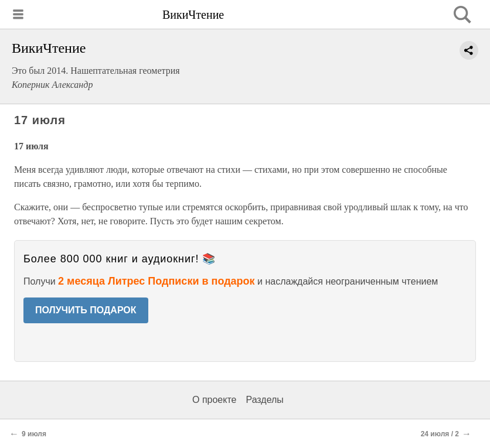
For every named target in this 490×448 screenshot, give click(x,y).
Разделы (264, 400)
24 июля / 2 (440, 434)
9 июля (34, 434)
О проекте (214, 400)
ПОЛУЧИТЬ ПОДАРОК (86, 310)
